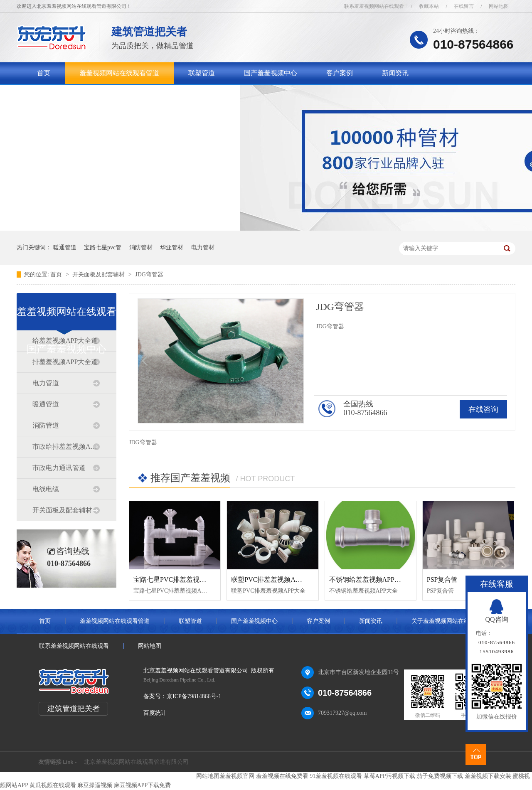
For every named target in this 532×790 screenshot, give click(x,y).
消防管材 (141, 247)
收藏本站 (429, 6)
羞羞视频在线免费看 (282, 776)
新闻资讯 (395, 73)
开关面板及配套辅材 (99, 274)
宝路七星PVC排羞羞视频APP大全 (182, 580)
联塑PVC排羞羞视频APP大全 (273, 580)
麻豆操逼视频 (95, 785)
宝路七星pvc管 (103, 247)
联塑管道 (202, 73)
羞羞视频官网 (237, 776)
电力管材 (203, 247)
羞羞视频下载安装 (488, 776)
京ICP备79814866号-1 (194, 696)
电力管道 (46, 383)
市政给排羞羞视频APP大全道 (66, 447)
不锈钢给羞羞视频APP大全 (368, 580)
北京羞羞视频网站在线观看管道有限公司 (136, 762)
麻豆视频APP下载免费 (143, 785)
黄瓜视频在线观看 (53, 785)
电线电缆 (46, 489)
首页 (44, 73)
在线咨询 (483, 409)
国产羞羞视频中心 (271, 73)
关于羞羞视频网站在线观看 (77, 95)
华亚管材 (172, 247)
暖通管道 (65, 247)
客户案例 (340, 73)
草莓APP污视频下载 (389, 776)
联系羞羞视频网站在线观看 (374, 6)
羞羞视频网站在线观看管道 (119, 73)
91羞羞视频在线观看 (336, 776)
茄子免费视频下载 (440, 776)
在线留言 (464, 6)
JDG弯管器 (149, 274)
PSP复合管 (442, 580)
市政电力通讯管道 (59, 468)
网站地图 (499, 6)
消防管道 (46, 425)
